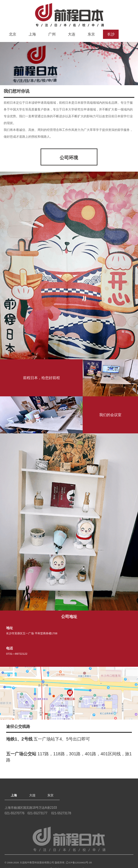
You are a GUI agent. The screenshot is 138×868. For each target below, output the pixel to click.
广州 (52, 34)
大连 (72, 34)
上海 (32, 34)
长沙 (111, 34)
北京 (13, 34)
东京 (91, 34)
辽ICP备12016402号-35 (79, 863)
